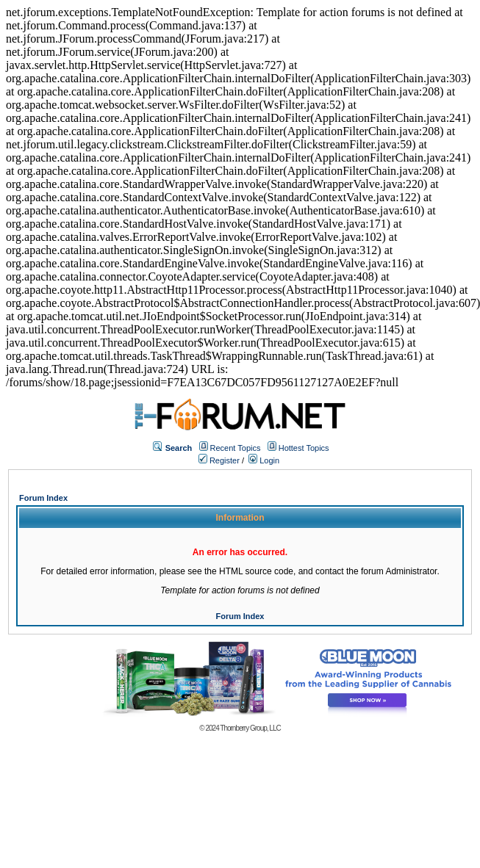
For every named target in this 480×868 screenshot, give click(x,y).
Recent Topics (236, 448)
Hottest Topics (304, 448)
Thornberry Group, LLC (250, 728)
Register (219, 460)
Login (264, 460)
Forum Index (43, 498)
